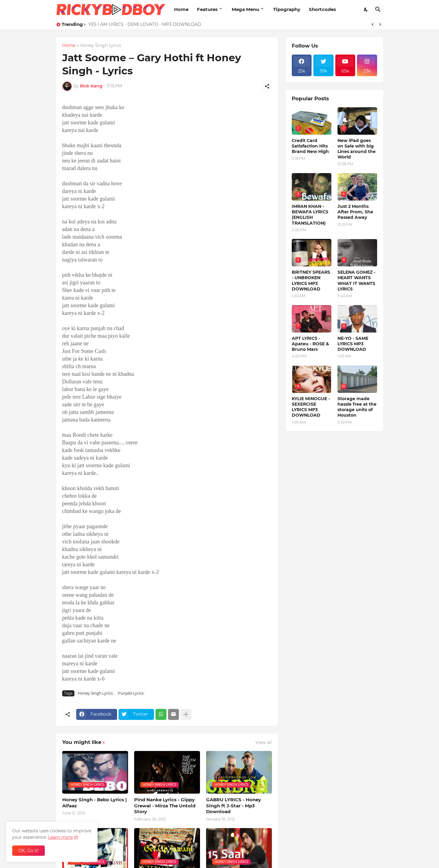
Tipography (287, 9)
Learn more (61, 837)
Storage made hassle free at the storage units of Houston (357, 407)
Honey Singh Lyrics (101, 46)
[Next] (380, 24)
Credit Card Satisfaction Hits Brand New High (310, 146)
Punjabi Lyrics (131, 693)
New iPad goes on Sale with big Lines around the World (357, 149)
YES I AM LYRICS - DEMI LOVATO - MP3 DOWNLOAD (145, 24)
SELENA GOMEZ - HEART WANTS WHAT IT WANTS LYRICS (356, 281)
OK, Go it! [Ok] (29, 851)
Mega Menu (245, 9)
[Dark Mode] (366, 9)
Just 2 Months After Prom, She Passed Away (355, 212)
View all (264, 742)
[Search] (378, 9)
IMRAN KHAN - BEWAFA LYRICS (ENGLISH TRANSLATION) (310, 215)
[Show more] (186, 714)
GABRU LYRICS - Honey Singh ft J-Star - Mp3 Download (234, 806)
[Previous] (373, 24)
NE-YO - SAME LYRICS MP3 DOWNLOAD (353, 344)
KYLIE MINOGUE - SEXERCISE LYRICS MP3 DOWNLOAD (311, 407)
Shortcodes (322, 9)
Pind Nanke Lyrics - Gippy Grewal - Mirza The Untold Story (165, 806)
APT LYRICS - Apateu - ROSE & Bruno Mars (310, 344)
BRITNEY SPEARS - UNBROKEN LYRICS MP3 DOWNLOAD (311, 281)
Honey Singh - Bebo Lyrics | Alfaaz (95, 803)
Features (207, 9)
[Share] (267, 86)
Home (181, 9)
